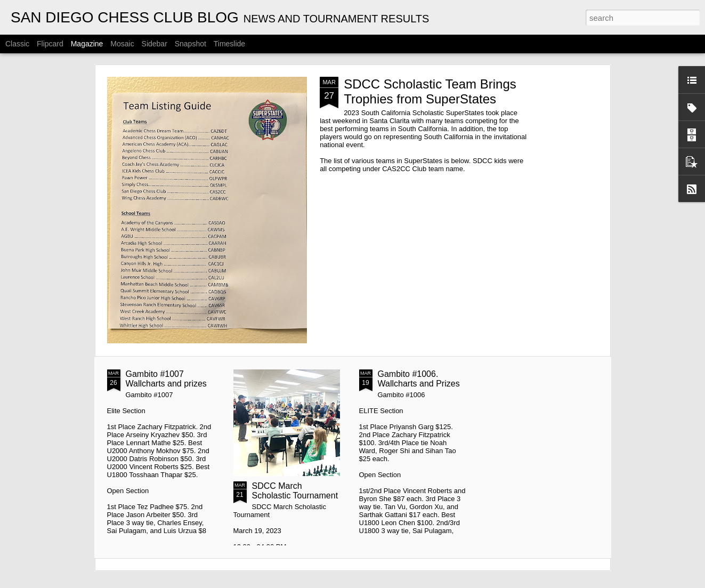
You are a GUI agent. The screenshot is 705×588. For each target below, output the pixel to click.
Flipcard (50, 44)
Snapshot (191, 44)
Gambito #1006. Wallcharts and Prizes (419, 379)
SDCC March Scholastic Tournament (295, 491)
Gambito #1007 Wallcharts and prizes (166, 379)
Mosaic (122, 44)
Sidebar (155, 44)
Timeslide (229, 44)
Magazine (87, 44)
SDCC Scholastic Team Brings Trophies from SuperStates (430, 91)
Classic (17, 44)
